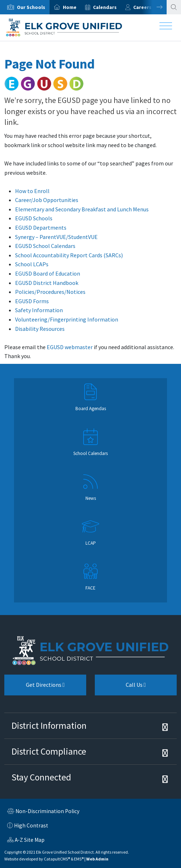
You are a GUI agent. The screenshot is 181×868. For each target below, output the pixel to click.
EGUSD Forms (32, 301)
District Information (49, 726)
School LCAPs (32, 264)
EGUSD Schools (34, 218)
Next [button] (154, 7)
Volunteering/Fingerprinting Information (67, 319)
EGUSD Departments (41, 227)
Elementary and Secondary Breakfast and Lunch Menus (82, 209)
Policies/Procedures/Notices (50, 292)
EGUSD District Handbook (47, 283)
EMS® (79, 859)
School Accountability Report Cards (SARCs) (69, 255)
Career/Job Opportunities (47, 200)
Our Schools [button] (31, 7)
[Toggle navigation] (166, 28)
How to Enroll (32, 191)
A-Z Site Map (26, 841)
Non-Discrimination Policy (43, 812)
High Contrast (31, 825)
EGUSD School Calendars (45, 246)
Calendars (105, 7)
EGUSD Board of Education (48, 273)
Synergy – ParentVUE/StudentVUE (56, 237)
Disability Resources (40, 329)
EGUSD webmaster (70, 347)
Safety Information (39, 310)
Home (70, 7)
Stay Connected (41, 777)
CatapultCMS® (57, 859)
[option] (25, 7)
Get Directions (34, 688)
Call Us (120, 688)
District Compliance (49, 751)
